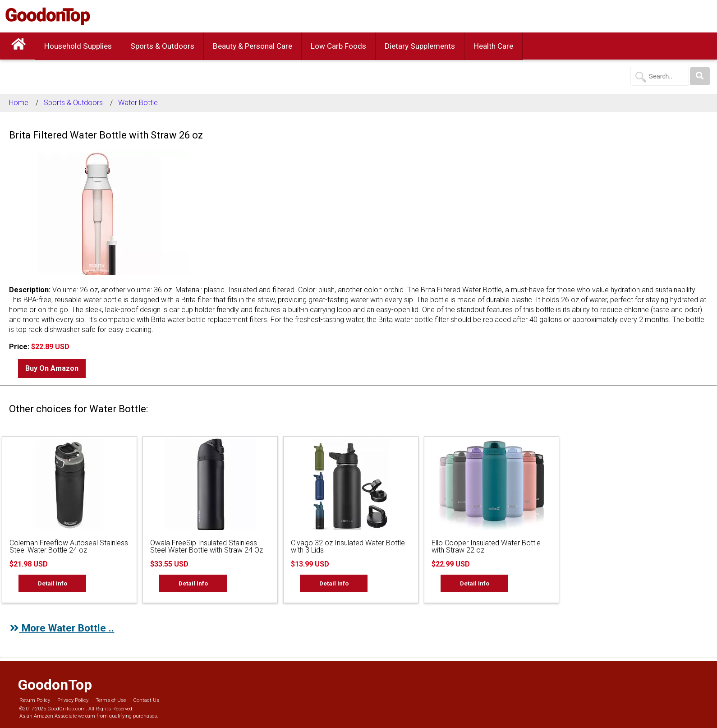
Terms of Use (111, 700)
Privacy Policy (73, 700)
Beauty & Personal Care (253, 46)
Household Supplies (78, 46)
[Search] (700, 76)
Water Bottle (138, 103)
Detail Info (53, 583)
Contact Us (146, 700)
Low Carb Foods (338, 46)
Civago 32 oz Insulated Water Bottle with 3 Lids (348, 546)
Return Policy (35, 700)
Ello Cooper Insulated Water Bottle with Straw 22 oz (486, 546)
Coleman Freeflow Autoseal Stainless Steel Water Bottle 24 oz (69, 546)
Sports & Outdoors (162, 46)
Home (19, 103)
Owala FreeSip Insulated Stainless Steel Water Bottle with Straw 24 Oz (207, 546)
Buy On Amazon (52, 368)
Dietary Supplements (420, 46)
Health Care (493, 46)
